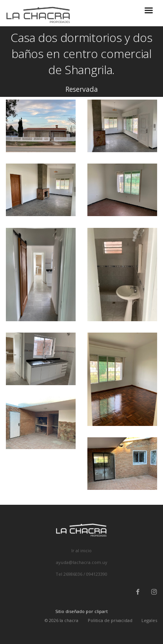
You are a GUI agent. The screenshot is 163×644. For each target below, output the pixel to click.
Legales (149, 620)
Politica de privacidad (110, 620)
